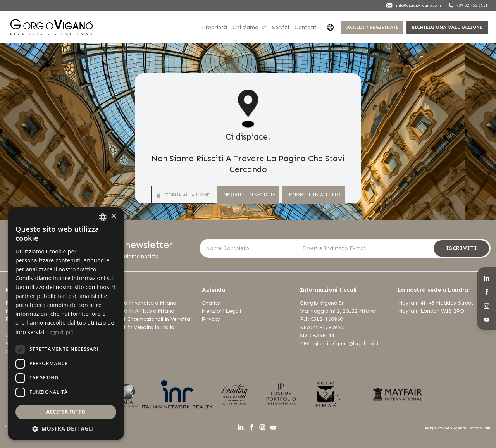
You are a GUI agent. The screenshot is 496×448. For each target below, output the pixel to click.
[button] (66, 428)
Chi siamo (250, 27)
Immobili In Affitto (313, 194)
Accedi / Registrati (372, 27)
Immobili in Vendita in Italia (139, 327)
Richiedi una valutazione (447, 27)
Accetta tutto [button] (66, 412)
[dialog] (66, 324)
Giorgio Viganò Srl (322, 303)
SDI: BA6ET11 (318, 335)
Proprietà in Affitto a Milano (139, 311)
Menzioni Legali (221, 311)
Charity (211, 303)
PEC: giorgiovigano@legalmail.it (340, 344)
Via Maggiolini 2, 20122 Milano (338, 311)
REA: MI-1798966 (322, 327)
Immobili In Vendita (248, 194)
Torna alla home (183, 195)
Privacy (211, 319)
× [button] (113, 216)
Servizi (281, 27)
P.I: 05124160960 (321, 319)
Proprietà (214, 27)
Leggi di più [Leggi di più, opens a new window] (60, 332)
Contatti (306, 27)
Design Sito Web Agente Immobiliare (457, 428)
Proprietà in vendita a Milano (140, 303)
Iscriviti (462, 248)
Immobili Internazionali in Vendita (147, 319)
